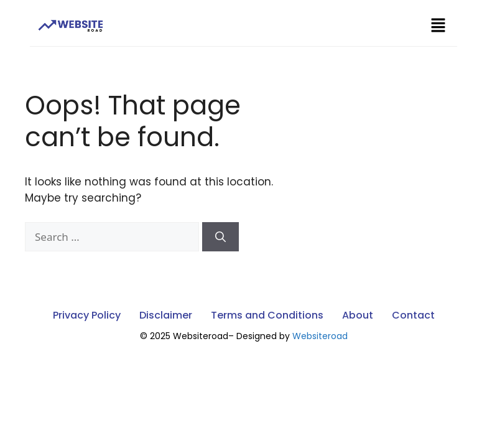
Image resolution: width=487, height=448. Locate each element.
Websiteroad (320, 336)
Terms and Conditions (267, 315)
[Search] (220, 237)
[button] (438, 26)
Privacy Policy (87, 315)
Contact (413, 315)
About (358, 315)
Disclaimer (166, 315)
